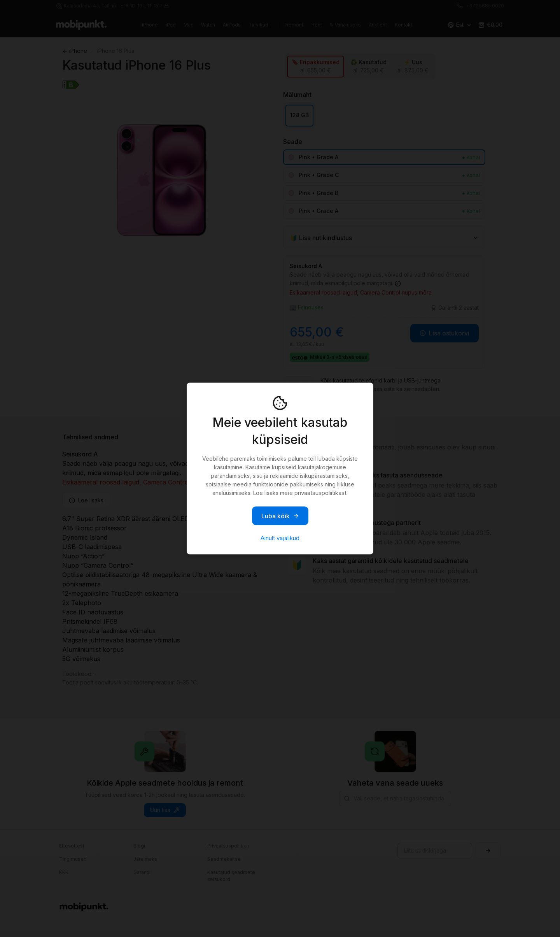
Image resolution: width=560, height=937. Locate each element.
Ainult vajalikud (280, 538)
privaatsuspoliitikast (320, 493)
